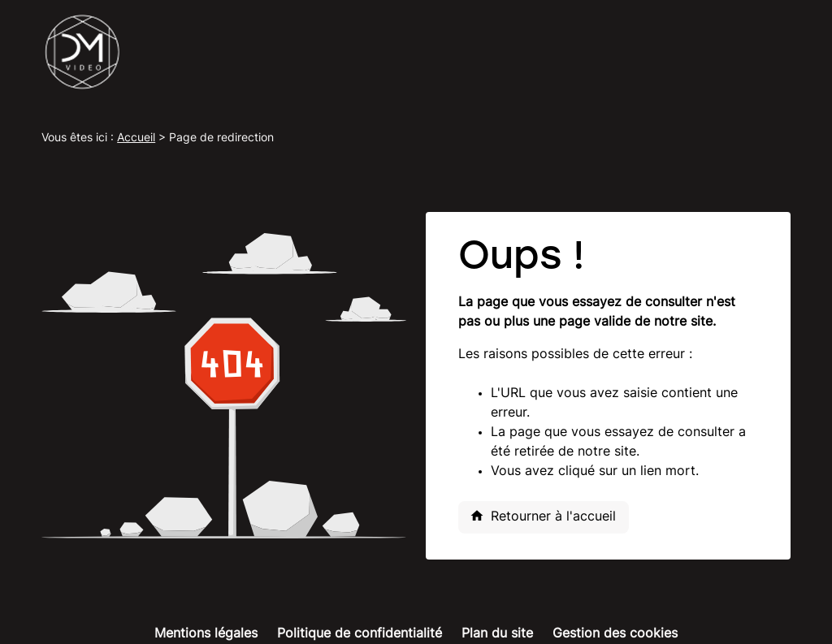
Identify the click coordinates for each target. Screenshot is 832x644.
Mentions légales (206, 634)
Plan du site (497, 634)
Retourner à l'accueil (543, 516)
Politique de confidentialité (360, 634)
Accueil (136, 138)
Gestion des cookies (615, 634)
